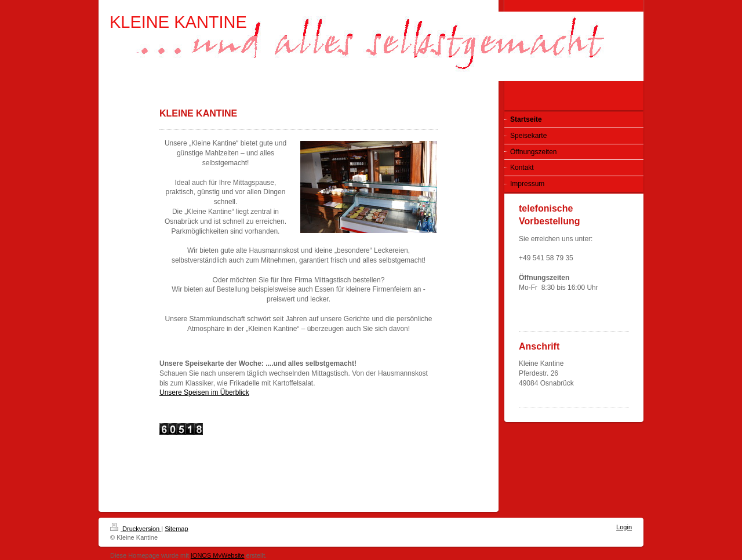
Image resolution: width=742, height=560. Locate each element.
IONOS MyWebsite (218, 555)
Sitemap (176, 529)
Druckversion (136, 529)
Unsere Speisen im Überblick (204, 392)
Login (624, 527)
